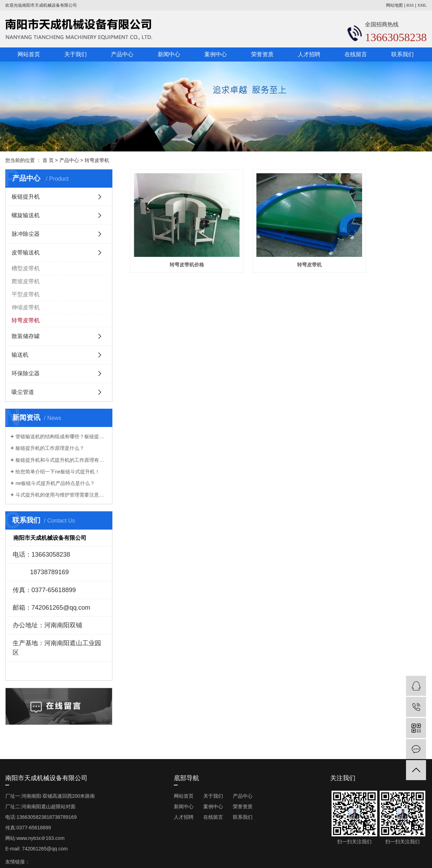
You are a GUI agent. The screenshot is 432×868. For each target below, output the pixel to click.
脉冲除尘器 (26, 234)
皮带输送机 (26, 252)
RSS (410, 5)
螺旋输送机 (26, 215)
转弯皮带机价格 (176, 248)
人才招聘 (309, 54)
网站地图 (394, 5)
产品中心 (122, 54)
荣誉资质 (262, 54)
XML (422, 5)
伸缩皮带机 (26, 307)
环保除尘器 (26, 373)
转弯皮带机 (97, 160)
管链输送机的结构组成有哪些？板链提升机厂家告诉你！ (61, 436)
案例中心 (216, 54)
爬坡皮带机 (26, 281)
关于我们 (76, 54)
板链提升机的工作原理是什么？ (50, 448)
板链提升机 (26, 197)
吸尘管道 (23, 392)
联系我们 (402, 54)
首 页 (48, 160)
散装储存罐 (26, 336)
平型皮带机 (26, 294)
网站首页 (29, 54)
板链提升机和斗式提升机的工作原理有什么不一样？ (61, 460)
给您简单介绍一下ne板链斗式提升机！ (58, 472)
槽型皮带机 (26, 268)
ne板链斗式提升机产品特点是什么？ (55, 483)
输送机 (20, 355)
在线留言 (356, 54)
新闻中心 (169, 54)
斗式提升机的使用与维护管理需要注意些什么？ (61, 495)
